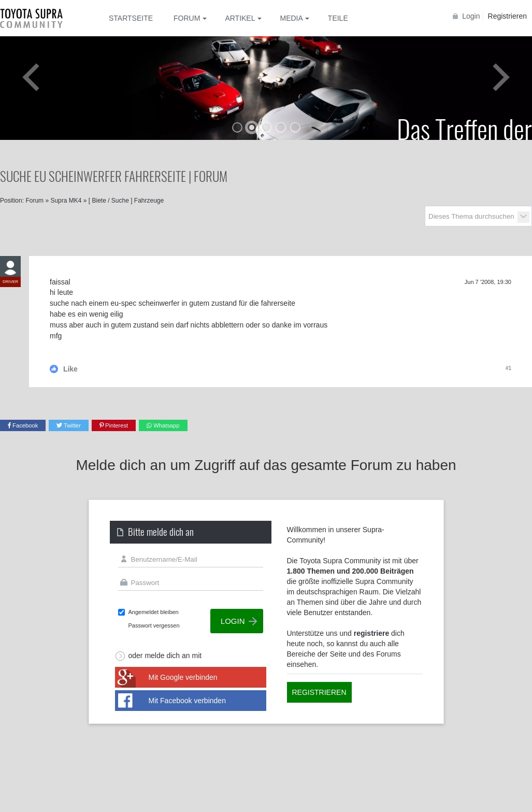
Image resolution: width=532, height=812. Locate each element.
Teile (338, 18)
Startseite (131, 18)
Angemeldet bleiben (154, 612)
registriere (371, 633)
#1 (508, 368)
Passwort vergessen (154, 625)
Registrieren (507, 16)
